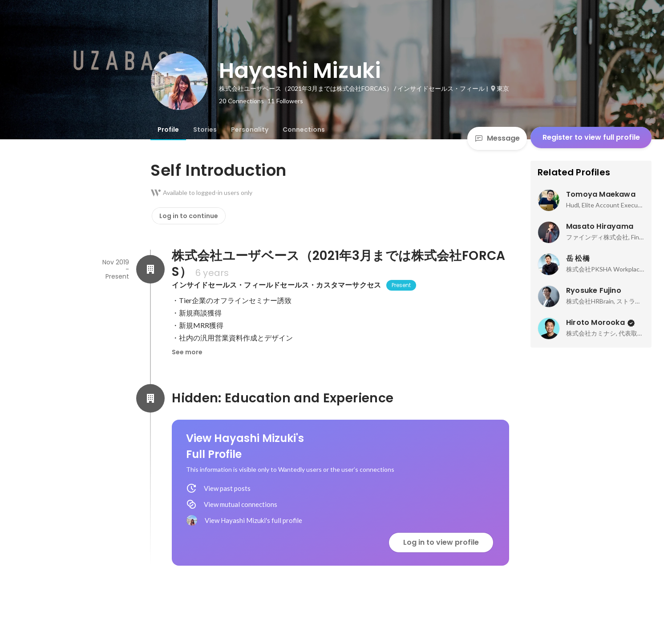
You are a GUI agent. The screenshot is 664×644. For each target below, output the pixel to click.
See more (187, 352)
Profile (168, 130)
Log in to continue (189, 216)
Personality (250, 130)
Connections (304, 130)
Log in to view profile (441, 542)
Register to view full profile (591, 137)
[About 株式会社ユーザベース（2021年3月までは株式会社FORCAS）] (150, 269)
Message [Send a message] (497, 138)
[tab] (168, 130)
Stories (205, 130)
